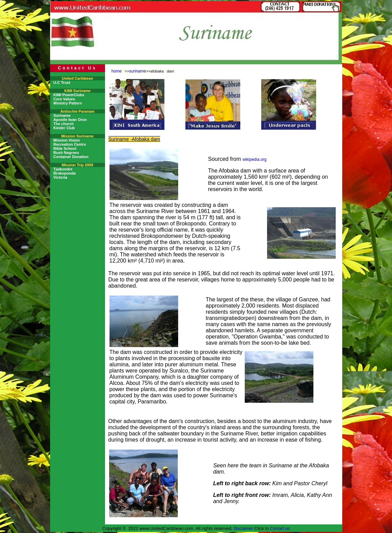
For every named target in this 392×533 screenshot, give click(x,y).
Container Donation (71, 157)
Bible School (65, 148)
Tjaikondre (63, 169)
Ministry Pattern (68, 103)
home (116, 71)
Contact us (280, 529)
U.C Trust (62, 82)
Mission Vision (67, 140)
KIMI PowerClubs (69, 95)
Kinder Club (64, 128)
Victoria (60, 177)
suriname (137, 71)
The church (64, 124)
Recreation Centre (70, 144)
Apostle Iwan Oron (70, 120)
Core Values (64, 99)
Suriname (62, 115)
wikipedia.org (254, 159)
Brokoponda (65, 173)
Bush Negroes (66, 153)
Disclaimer (243, 529)
